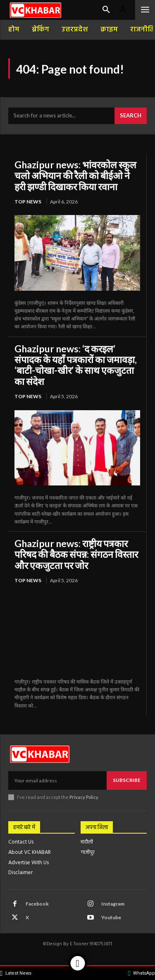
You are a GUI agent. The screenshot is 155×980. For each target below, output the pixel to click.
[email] (57, 780)
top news (28, 202)
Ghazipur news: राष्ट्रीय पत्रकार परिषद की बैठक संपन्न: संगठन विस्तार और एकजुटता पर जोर (76, 554)
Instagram (113, 904)
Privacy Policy (84, 797)
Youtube (111, 917)
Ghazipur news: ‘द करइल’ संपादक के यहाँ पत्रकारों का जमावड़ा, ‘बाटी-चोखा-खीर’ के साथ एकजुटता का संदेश (76, 365)
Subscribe (127, 780)
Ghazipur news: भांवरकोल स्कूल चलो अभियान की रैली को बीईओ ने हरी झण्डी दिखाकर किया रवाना (75, 176)
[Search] (131, 116)
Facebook (37, 904)
